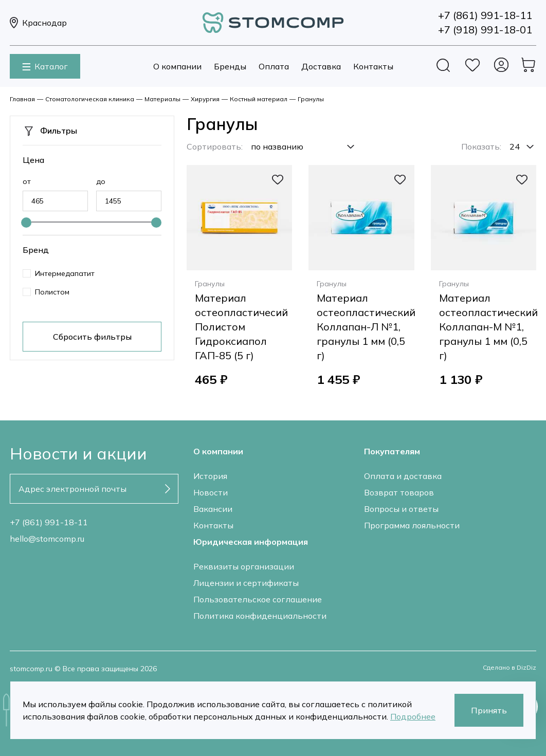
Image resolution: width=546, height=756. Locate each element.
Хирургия (205, 99)
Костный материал (259, 99)
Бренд (36, 250)
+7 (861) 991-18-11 (49, 522)
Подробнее (413, 716)
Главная (22, 99)
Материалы (162, 99)
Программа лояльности (412, 525)
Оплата (274, 66)
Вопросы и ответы (401, 509)
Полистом (52, 292)
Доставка (321, 66)
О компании (177, 66)
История (210, 476)
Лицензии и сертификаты (246, 583)
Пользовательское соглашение (258, 599)
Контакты (373, 66)
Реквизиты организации (244, 566)
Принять (489, 710)
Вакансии (213, 509)
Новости (211, 492)
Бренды (230, 66)
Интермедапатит (65, 273)
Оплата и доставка (403, 476)
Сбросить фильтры (92, 337)
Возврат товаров (399, 492)
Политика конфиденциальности (260, 616)
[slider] (26, 223)
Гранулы (311, 99)
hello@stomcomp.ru (47, 539)
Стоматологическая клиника (90, 99)
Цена (33, 160)
